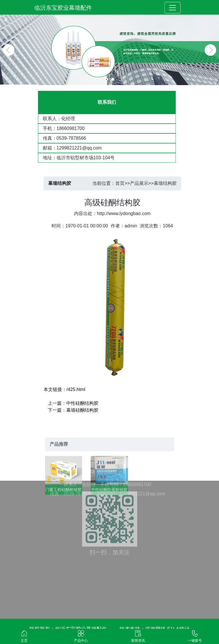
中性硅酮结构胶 (88, 403)
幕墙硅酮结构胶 (88, 410)
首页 (125, 183)
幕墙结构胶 (170, 183)
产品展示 (144, 183)
